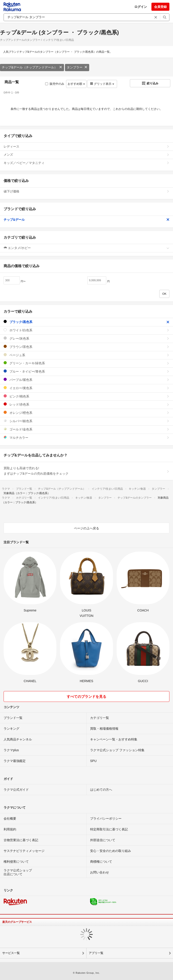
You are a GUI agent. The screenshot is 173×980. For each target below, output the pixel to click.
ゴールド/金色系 (86, 429)
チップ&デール (86, 220)
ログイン (141, 7)
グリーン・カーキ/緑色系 (86, 363)
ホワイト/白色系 (86, 330)
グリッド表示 (102, 84)
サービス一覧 (11, 953)
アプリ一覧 (96, 953)
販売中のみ (55, 84)
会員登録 (160, 7)
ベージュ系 (86, 355)
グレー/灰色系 (86, 338)
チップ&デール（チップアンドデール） (32, 67)
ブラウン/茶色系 (86, 347)
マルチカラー (86, 438)
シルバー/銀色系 (86, 421)
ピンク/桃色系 (86, 396)
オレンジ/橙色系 (86, 413)
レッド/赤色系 (86, 404)
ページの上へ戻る (86, 528)
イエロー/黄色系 (86, 388)
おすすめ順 (76, 84)
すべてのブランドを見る (86, 697)
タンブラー (77, 67)
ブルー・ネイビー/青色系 (86, 371)
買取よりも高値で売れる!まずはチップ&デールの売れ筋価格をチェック (86, 471)
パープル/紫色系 (86, 380)
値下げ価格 (86, 191)
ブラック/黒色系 (86, 322)
